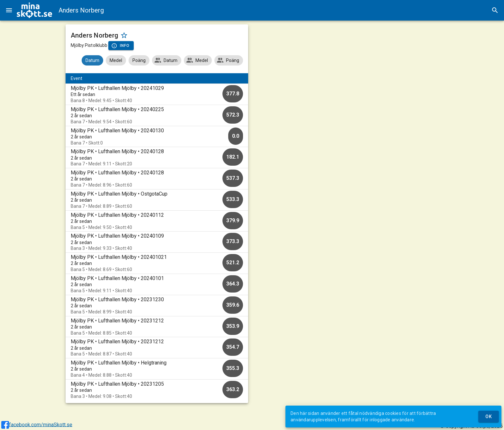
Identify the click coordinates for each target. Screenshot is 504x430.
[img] (34, 10)
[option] (157, 94)
